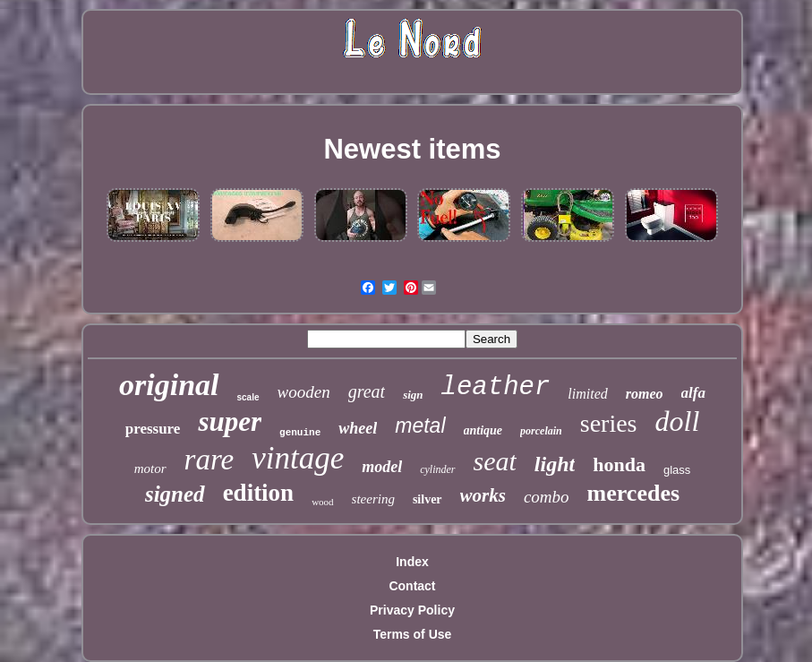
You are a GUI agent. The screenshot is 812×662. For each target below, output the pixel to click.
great (367, 391)
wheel (358, 428)
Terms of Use (413, 634)
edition (259, 493)
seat (495, 461)
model (382, 467)
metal (420, 426)
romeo (645, 394)
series (609, 423)
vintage (298, 458)
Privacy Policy (412, 610)
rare (209, 460)
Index (412, 562)
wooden (304, 392)
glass (677, 470)
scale (248, 397)
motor (150, 469)
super (230, 421)
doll (678, 421)
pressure (153, 429)
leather (496, 387)
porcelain (541, 431)
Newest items (412, 149)
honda (619, 464)
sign (413, 395)
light (555, 464)
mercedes (633, 493)
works (483, 495)
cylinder (437, 469)
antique (483, 430)
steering (373, 499)
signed (175, 494)
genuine (300, 433)
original (169, 385)
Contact (412, 586)
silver (427, 499)
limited (587, 394)
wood (322, 502)
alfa (693, 393)
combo (547, 497)
